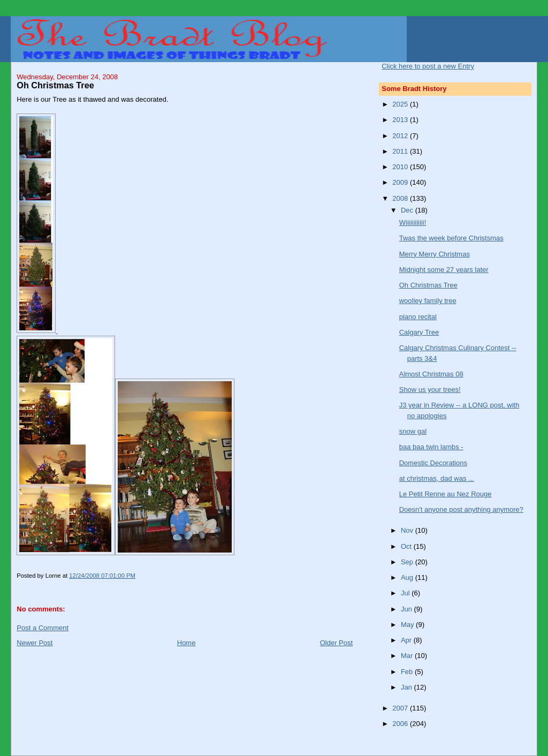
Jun (408, 609)
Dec (408, 210)
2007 (401, 708)
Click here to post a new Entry (428, 66)
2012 (401, 136)
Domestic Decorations (433, 463)
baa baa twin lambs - (431, 447)
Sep (408, 562)
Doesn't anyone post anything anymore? (461, 509)
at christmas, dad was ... (437, 478)
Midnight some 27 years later (444, 270)
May (408, 625)
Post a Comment (43, 628)
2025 (401, 104)
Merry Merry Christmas (435, 254)
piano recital (418, 317)
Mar (408, 656)
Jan (408, 687)
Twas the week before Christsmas (451, 238)
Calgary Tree (419, 332)
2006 (401, 724)
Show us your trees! (430, 390)
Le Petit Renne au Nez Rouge (446, 494)
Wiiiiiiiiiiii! (413, 222)
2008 (401, 198)
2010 (401, 167)
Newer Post (35, 643)
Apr (407, 640)
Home (187, 643)
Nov (408, 530)
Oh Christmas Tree (428, 285)
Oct (407, 546)
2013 (401, 120)
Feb (408, 672)
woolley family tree (428, 301)
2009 (401, 182)
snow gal (413, 431)
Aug (408, 577)
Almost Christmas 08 (431, 374)
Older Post (336, 643)
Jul (406, 593)
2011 (401, 151)
